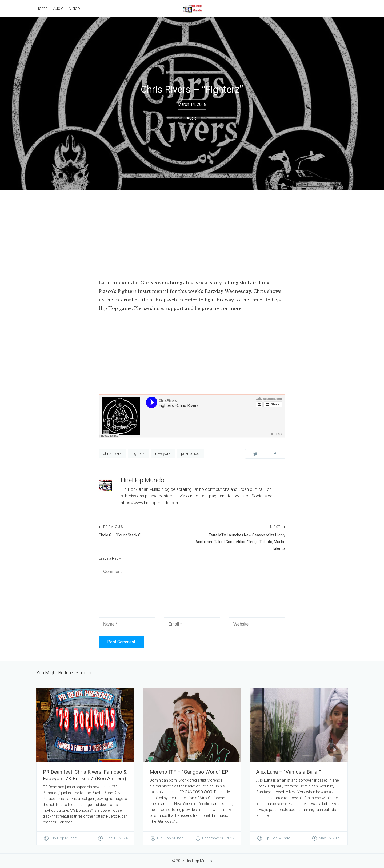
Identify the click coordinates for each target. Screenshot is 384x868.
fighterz (138, 453)
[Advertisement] (192, 230)
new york (163, 453)
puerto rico (190, 453)
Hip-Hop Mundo (143, 480)
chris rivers (112, 453)
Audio (192, 118)
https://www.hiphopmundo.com (150, 503)
